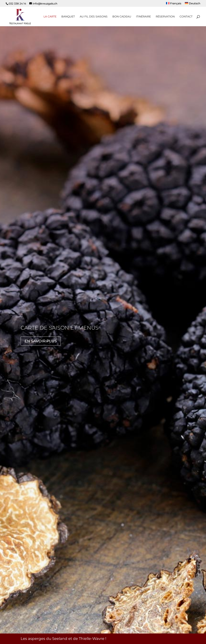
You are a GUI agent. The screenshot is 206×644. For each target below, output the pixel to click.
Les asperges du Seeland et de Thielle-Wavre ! (63, 639)
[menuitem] (174, 4)
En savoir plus (41, 341)
